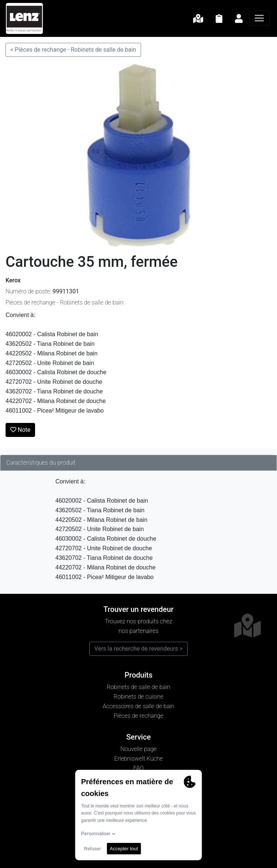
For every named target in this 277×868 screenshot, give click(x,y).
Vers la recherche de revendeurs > (138, 649)
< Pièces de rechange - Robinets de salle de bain (73, 50)
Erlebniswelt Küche (138, 759)
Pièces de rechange (139, 716)
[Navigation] (259, 18)
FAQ (138, 768)
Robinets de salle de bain (138, 687)
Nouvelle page (138, 749)
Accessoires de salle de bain (138, 706)
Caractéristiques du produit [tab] (41, 463)
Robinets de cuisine (139, 697)
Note (20, 430)
